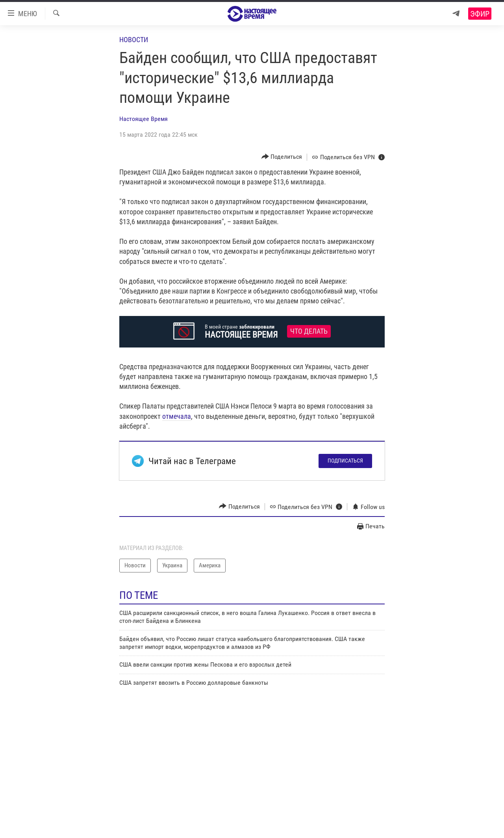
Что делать (309, 331)
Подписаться (345, 461)
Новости (134, 40)
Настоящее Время (144, 119)
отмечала (177, 416)
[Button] (282, 157)
